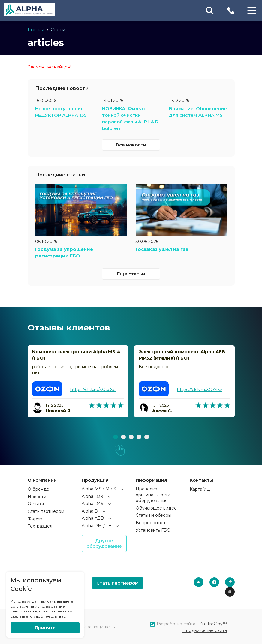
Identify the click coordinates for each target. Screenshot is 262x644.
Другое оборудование (104, 542)
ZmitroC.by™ (213, 622)
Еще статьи (131, 272)
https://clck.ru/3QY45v (199, 388)
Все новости (131, 144)
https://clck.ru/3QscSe (93, 388)
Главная (36, 30)
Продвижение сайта (205, 629)
